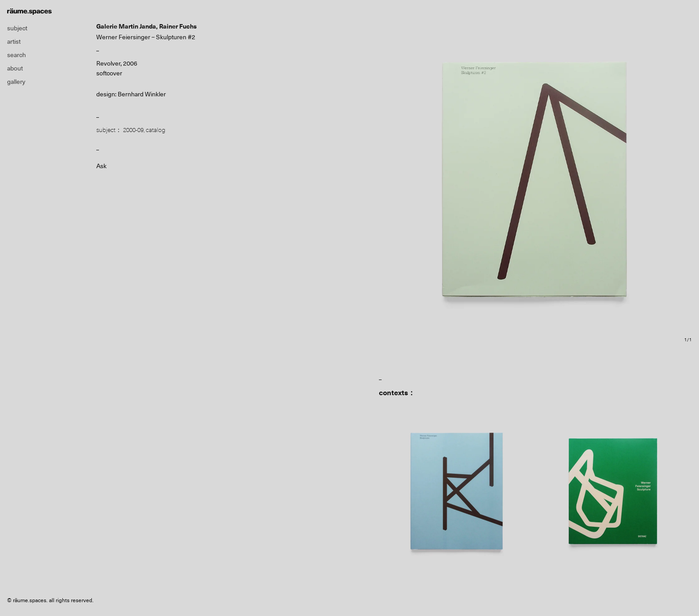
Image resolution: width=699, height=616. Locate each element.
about (15, 68)
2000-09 (133, 130)
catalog (156, 130)
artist (14, 41)
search (16, 55)
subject (17, 28)
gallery (16, 82)
